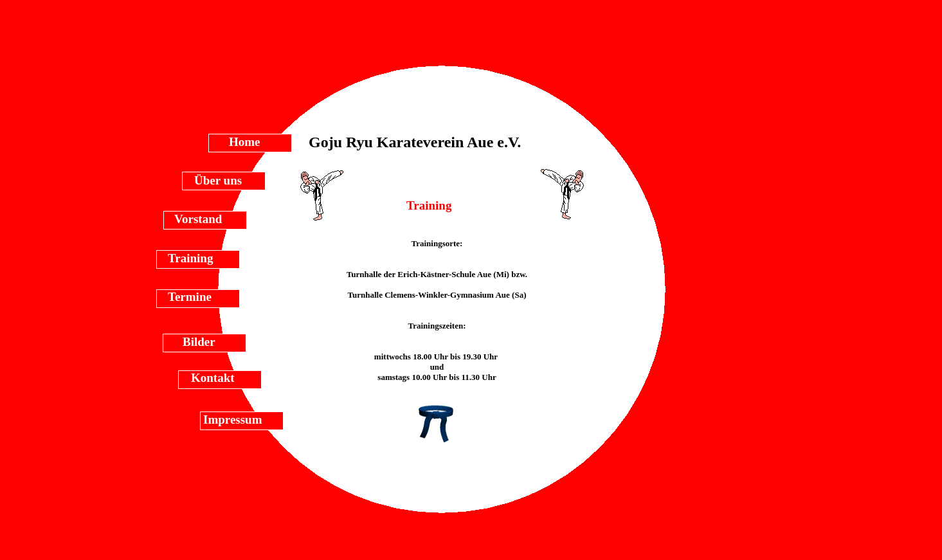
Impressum (233, 420)
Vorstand (198, 219)
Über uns (218, 180)
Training (190, 258)
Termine (190, 297)
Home (245, 142)
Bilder (199, 342)
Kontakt (213, 378)
